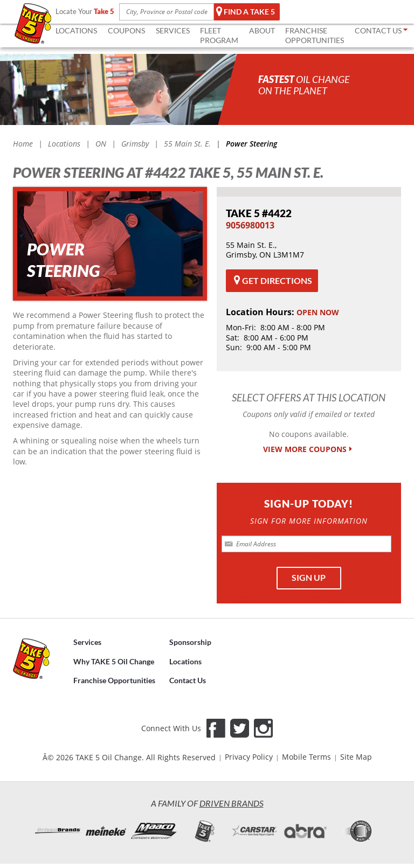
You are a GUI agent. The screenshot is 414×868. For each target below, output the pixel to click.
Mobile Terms (306, 757)
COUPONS (126, 30)
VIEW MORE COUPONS (309, 449)
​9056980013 (250, 225)
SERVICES (173, 30)
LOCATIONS (76, 30)
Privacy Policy (249, 757)
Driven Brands (232, 803)
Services (87, 641)
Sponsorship (190, 641)
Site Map (356, 757)
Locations (185, 661)
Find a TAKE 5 (246, 12)
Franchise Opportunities (114, 680)
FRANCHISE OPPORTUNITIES (315, 35)
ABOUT (262, 30)
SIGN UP (309, 577)
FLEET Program (219, 35)
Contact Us (188, 680)
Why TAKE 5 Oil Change (114, 661)
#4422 (259, 213)
